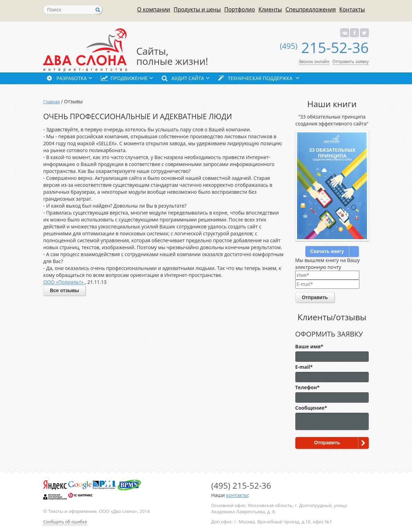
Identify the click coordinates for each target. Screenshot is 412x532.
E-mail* (304, 367)
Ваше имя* (309, 346)
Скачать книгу (327, 251)
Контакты (352, 9)
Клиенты (270, 9)
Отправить (315, 297)
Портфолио (240, 9)
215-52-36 (324, 47)
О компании (154, 9)
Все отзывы (64, 290)
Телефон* (308, 387)
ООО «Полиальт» (64, 282)
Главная (52, 102)
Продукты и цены (197, 9)
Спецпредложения (311, 9)
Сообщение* (311, 408)
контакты (237, 495)
